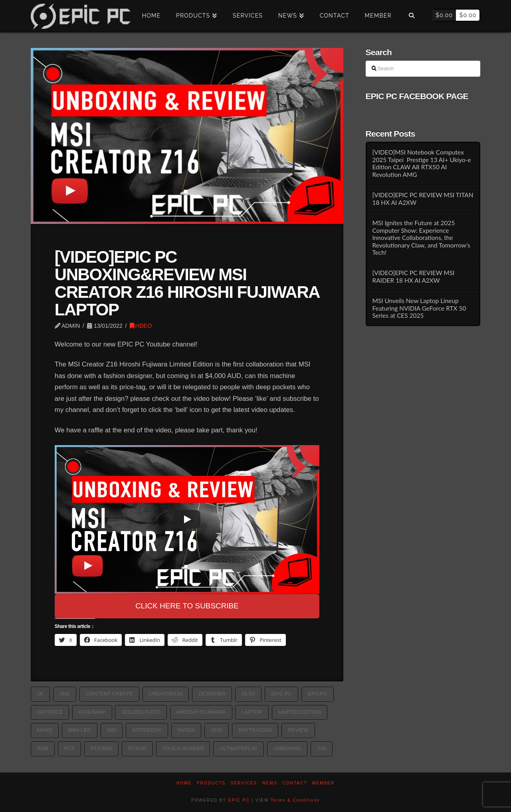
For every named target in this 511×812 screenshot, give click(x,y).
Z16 (321, 748)
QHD (217, 730)
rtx (69, 748)
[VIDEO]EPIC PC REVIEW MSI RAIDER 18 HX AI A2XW (413, 276)
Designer (212, 694)
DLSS (248, 694)
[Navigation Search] (412, 16)
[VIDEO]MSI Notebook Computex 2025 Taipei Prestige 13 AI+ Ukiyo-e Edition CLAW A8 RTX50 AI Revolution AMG (421, 163)
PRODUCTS (211, 783)
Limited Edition (300, 712)
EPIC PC (239, 800)
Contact (295, 783)
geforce (50, 712)
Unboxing (287, 748)
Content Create (109, 694)
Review (298, 730)
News (270, 783)
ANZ (65, 694)
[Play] (187, 519)
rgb (43, 748)
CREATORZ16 (166, 694)
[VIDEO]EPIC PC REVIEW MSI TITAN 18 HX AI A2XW (423, 199)
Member (323, 783)
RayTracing (255, 730)
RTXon (137, 748)
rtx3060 (102, 748)
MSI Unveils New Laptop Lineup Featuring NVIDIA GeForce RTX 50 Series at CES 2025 (419, 308)
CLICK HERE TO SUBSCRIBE (187, 606)
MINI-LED (80, 730)
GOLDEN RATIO (141, 712)
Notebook (147, 730)
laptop (252, 712)
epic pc (281, 694)
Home (184, 783)
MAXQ (45, 730)
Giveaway (92, 712)
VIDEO (141, 326)
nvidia (186, 730)
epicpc (317, 694)
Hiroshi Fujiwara (201, 712)
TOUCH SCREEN (183, 748)
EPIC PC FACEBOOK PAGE (417, 96)
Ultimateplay (239, 748)
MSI (112, 730)
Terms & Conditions (295, 800)
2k (40, 694)
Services (244, 783)
